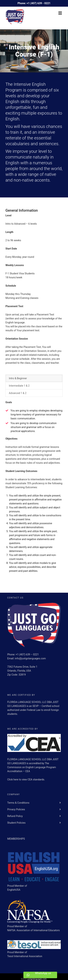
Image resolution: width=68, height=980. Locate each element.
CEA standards (36, 779)
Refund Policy (15, 816)
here (16, 779)
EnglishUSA (14, 890)
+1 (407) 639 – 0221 (27, 654)
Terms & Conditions (18, 803)
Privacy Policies (16, 809)
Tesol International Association (25, 956)
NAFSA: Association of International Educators (33, 930)
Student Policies (16, 823)
